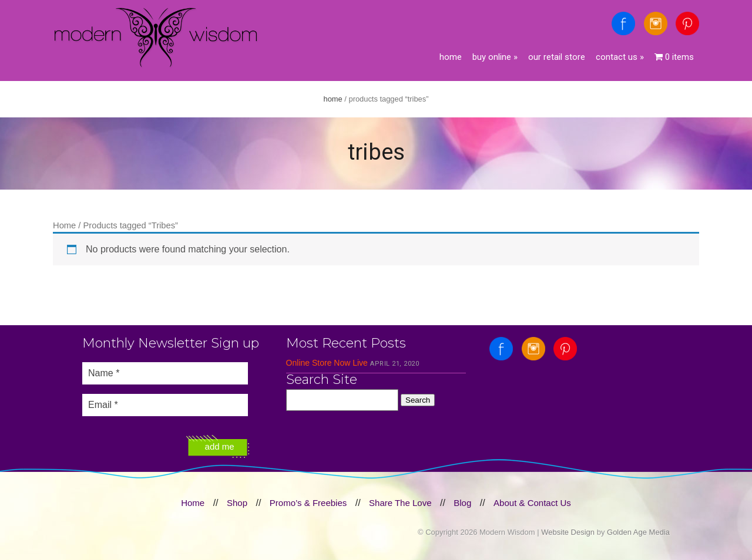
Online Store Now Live (327, 363)
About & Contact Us (532, 503)
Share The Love (400, 503)
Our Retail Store (557, 57)
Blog (462, 503)
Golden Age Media (638, 532)
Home (451, 57)
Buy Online (495, 57)
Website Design (568, 532)
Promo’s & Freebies (308, 503)
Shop (237, 503)
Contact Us (620, 57)
